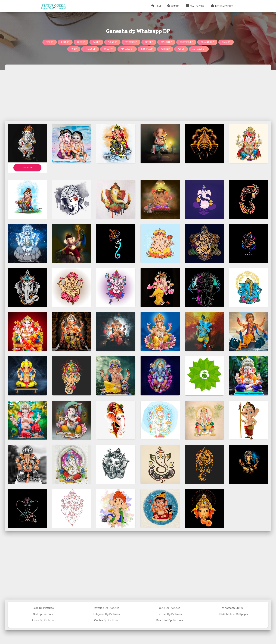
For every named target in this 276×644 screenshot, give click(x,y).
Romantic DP (207, 42)
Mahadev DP (127, 49)
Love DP (81, 42)
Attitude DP (131, 42)
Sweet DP (108, 49)
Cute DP (149, 42)
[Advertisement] (138, 93)
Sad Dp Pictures (43, 614)
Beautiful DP (186, 42)
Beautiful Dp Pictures (170, 620)
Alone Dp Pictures (43, 620)
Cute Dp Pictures (170, 608)
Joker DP (165, 49)
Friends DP (90, 49)
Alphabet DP (199, 49)
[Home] (54, 6)
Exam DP (226, 42)
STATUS (173, 6)
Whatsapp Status (233, 608)
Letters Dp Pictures (170, 614)
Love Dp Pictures (43, 608)
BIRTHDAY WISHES (222, 6)
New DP (50, 42)
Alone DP (112, 42)
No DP (74, 49)
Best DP (65, 42)
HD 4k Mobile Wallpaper (233, 614)
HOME (156, 6)
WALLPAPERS (195, 6)
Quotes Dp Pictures (106, 620)
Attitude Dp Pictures (106, 608)
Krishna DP (147, 49)
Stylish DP (166, 42)
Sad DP (96, 42)
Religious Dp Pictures (106, 614)
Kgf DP (181, 49)
